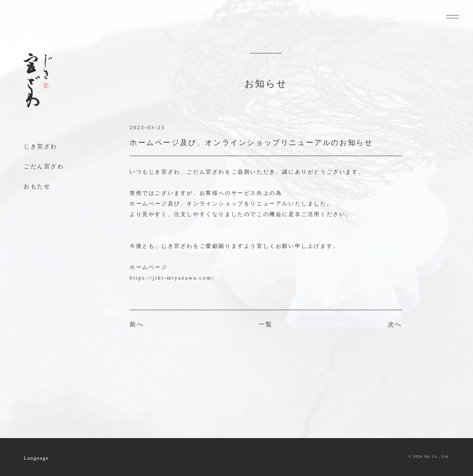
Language (36, 458)
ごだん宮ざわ (44, 166)
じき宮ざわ (41, 147)
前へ (137, 324)
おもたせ (37, 186)
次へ (395, 324)
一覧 (266, 324)
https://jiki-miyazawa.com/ (172, 278)
